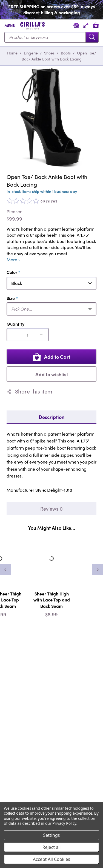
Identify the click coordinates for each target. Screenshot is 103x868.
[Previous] (5, 570)
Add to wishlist (52, 374)
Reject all (52, 847)
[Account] (86, 25)
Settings (52, 835)
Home (12, 53)
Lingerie (31, 53)
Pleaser (14, 212)
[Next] (98, 570)
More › (13, 260)
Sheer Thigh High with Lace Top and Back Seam (52, 600)
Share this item (29, 391)
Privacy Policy (64, 823)
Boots (66, 53)
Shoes (49, 53)
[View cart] (96, 25)
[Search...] (51, 37)
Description (51, 417)
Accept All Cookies (51, 859)
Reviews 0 (51, 509)
